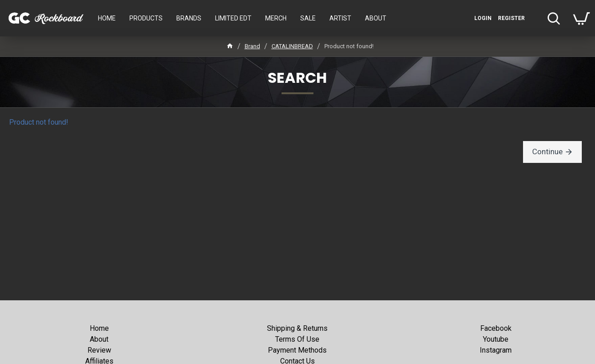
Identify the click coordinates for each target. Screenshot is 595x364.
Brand (252, 46)
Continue (549, 152)
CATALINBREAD (292, 46)
